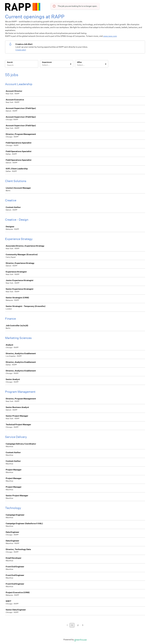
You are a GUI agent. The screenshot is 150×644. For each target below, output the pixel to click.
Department (47, 62)
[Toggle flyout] (71, 64)
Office (79, 62)
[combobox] (42, 65)
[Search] (22, 65)
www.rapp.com (110, 36)
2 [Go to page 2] (78, 625)
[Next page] (83, 625)
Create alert (21, 50)
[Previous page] (67, 625)
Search (10, 62)
